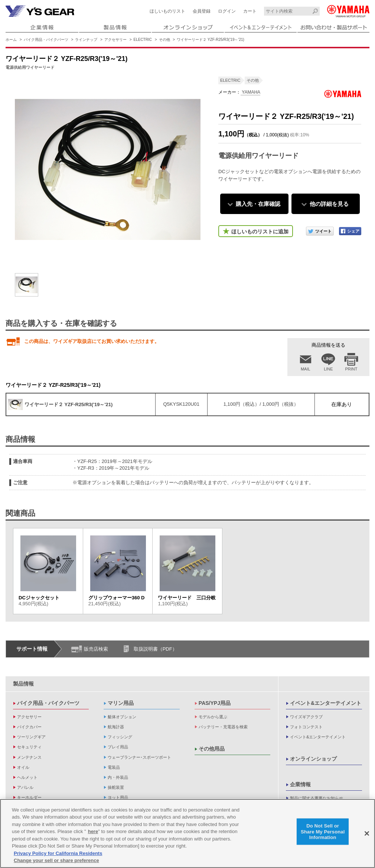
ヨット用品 (118, 797)
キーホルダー (29, 797)
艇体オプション (122, 717)
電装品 (114, 767)
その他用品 (212, 749)
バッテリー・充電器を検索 (223, 727)
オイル (23, 767)
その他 (164, 40)
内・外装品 (118, 777)
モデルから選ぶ (213, 717)
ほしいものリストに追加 (260, 231)
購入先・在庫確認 (258, 204)
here (93, 831)
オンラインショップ (313, 759)
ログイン (227, 11)
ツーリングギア (31, 737)
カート (250, 11)
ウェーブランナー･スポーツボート (139, 757)
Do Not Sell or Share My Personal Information (323, 832)
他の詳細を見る (329, 204)
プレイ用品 (118, 747)
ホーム (11, 40)
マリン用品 (121, 703)
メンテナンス (29, 757)
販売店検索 (96, 649)
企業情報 (300, 784)
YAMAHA (250, 92)
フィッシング (120, 737)
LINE (328, 369)
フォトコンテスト (306, 727)
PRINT (351, 369)
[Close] (367, 833)
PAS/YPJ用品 (215, 703)
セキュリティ (29, 747)
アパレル (25, 787)
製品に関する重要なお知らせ (317, 798)
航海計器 (116, 727)
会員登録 (202, 11)
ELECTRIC (143, 40)
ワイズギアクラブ (306, 717)
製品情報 (23, 684)
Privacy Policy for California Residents (58, 853)
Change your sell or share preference (56, 861)
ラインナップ (86, 40)
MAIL (306, 369)
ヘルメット (27, 777)
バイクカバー (29, 727)
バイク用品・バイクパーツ (46, 40)
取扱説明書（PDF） (155, 649)
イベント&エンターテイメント (326, 703)
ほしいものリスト (167, 11)
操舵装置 (116, 787)
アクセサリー (115, 40)
